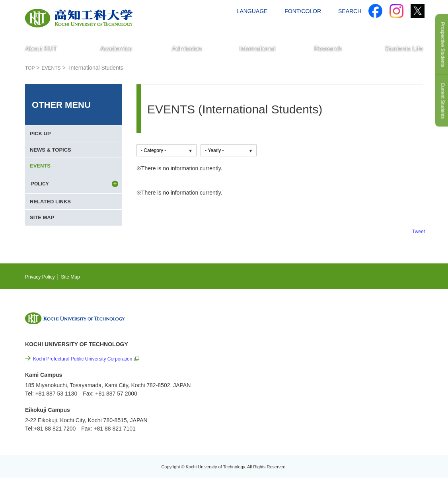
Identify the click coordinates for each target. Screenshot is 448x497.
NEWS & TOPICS (53, 158)
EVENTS (42, 179)
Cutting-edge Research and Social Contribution (371, 367)
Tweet (418, 231)
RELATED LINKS (53, 222)
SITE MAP (44, 244)
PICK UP (42, 136)
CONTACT (407, 27)
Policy (356, 427)
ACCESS (372, 27)
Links (343, 384)
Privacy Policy (42, 295)
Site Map (77, 295)
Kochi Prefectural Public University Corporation (91, 378)
